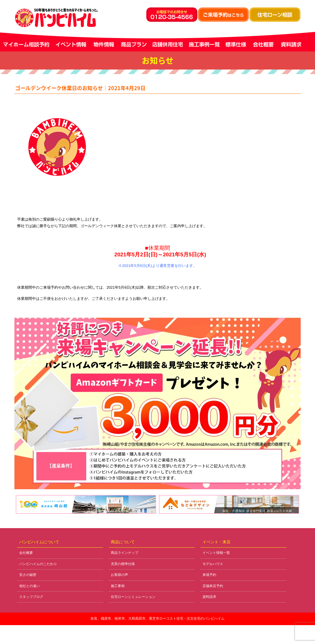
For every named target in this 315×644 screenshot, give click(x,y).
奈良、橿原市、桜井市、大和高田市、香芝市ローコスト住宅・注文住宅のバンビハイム (157, 619)
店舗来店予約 (213, 586)
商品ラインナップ (125, 553)
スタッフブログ (31, 597)
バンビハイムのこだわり (38, 564)
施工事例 (118, 586)
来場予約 (209, 575)
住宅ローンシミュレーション (133, 597)
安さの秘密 (28, 575)
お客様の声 (119, 575)
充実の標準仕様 (123, 564)
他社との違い (29, 586)
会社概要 (26, 553)
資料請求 (209, 597)
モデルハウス (213, 564)
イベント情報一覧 (216, 553)
